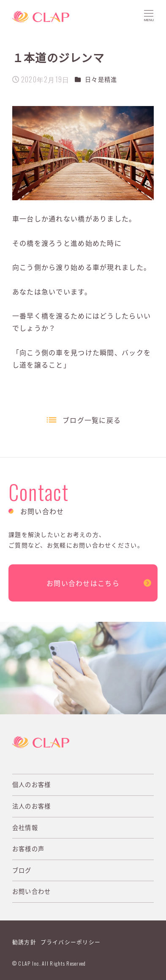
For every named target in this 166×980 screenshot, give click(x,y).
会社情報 (25, 828)
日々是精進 (101, 79)
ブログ (22, 870)
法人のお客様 (32, 806)
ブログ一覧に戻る (92, 420)
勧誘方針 (24, 942)
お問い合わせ (32, 891)
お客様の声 (28, 849)
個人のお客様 (32, 784)
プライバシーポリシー (71, 942)
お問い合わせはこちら (83, 583)
